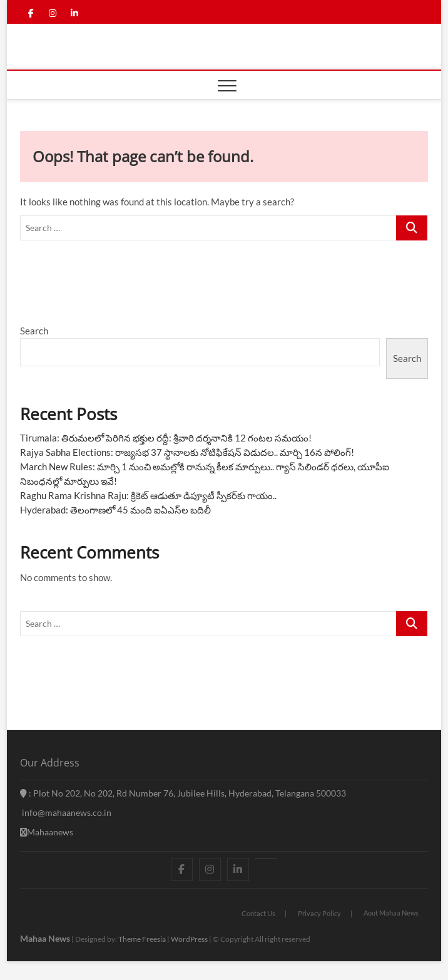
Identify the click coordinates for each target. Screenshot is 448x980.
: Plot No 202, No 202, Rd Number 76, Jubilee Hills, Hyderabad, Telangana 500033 (183, 793)
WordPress (189, 939)
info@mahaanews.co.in (66, 812)
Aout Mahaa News (391, 913)
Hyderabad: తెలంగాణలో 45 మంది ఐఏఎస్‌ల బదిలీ (115, 510)
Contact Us (258, 913)
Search (34, 331)
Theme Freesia (142, 939)
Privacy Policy (319, 913)
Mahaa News (45, 938)
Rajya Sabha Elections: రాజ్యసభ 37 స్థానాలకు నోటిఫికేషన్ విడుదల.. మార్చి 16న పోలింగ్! (187, 452)
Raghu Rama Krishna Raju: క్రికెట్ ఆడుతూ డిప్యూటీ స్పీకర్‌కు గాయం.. (148, 495)
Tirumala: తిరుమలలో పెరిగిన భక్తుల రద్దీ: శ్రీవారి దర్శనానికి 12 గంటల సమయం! (166, 438)
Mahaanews (47, 832)
